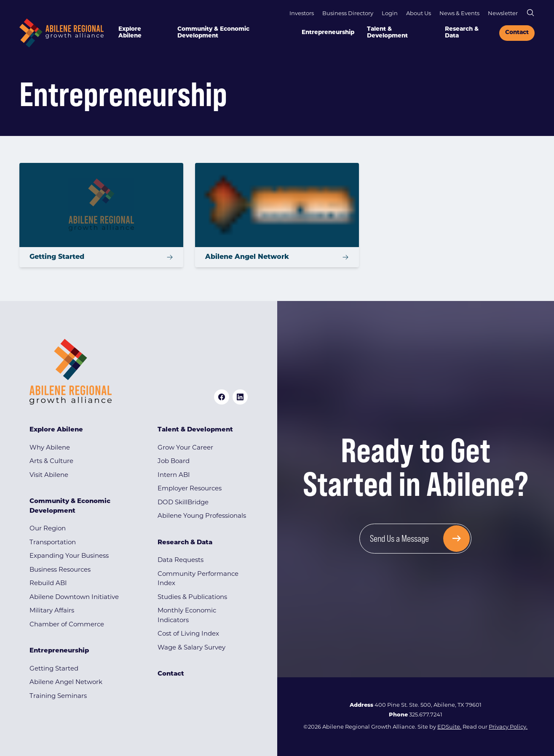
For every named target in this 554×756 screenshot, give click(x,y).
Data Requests (181, 560)
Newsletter (503, 14)
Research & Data (462, 33)
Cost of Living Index (188, 634)
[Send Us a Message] (415, 539)
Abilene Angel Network (66, 683)
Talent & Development (387, 33)
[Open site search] (530, 13)
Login (390, 14)
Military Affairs (52, 611)
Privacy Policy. (508, 727)
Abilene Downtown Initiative (74, 598)
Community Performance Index (198, 579)
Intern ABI (174, 475)
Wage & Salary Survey (191, 648)
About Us (419, 14)
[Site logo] (62, 33)
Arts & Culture (51, 462)
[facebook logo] (222, 397)
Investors (302, 14)
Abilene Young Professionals (202, 516)
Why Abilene (50, 448)
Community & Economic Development (213, 33)
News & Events (459, 14)
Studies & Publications (192, 598)
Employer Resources (190, 489)
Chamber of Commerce (67, 625)
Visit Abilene (49, 475)
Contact (517, 33)
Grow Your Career (185, 448)
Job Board (174, 462)
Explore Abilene (130, 33)
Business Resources (60, 570)
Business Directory (348, 14)
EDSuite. (449, 727)
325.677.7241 (426, 715)
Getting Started (54, 669)
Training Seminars (58, 696)
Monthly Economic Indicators (187, 616)
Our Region (48, 529)
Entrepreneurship (328, 33)
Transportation (53, 543)
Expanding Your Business (69, 556)
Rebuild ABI (48, 584)
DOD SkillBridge (183, 503)
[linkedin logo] (240, 397)
